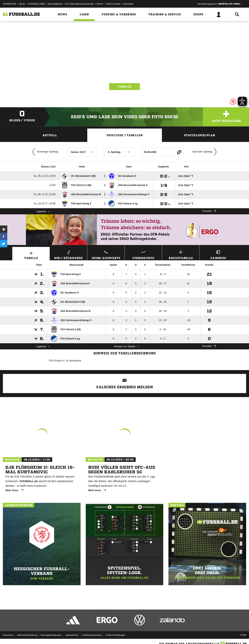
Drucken (209, 211)
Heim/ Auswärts (106, 254)
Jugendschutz (72, 635)
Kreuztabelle (181, 254)
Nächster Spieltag (205, 152)
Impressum (8, 635)
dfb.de (22, 4)
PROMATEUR (9, 4)
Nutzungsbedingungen (51, 635)
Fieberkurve (143, 254)
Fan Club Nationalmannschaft (80, 4)
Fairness (218, 254)
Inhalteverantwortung (92, 635)
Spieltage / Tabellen (125, 135)
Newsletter (129, 4)
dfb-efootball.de (55, 4)
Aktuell (50, 135)
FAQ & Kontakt (113, 4)
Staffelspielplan (200, 135)
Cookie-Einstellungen (115, 635)
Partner (100, 4)
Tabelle (124, 87)
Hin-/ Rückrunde (68, 254)
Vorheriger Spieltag (44, 152)
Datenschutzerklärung (27, 635)
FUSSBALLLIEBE (37, 4)
